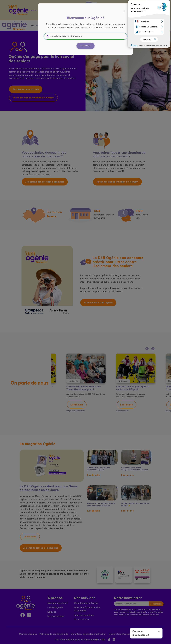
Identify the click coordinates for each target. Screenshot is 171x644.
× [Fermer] (159, 631)
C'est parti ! (85, 46)
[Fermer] (124, 12)
